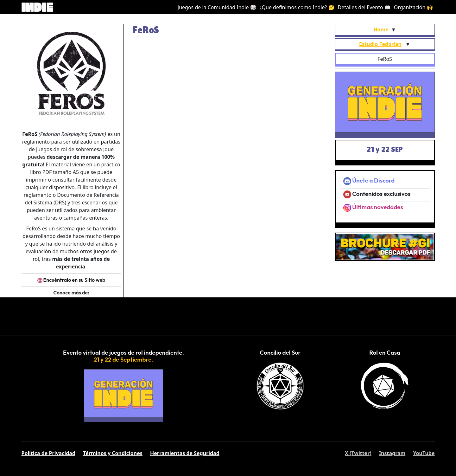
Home (381, 29)
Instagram (392, 453)
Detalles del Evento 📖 (364, 7)
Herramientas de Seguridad (185, 453)
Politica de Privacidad (48, 453)
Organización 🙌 (414, 7)
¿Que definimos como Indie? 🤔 (297, 7)
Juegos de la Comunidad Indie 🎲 (217, 7)
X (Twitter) (358, 453)
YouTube (424, 453)
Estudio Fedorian (380, 44)
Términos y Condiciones (113, 453)
